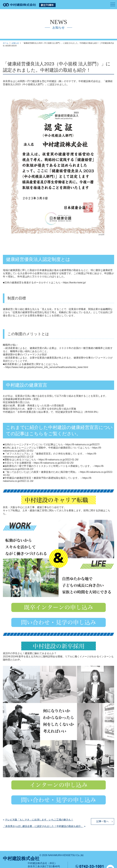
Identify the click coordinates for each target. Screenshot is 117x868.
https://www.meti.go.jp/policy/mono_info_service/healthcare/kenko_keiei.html (47, 367)
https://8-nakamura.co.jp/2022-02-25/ (54, 463)
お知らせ (15, 43)
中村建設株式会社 (21, 858)
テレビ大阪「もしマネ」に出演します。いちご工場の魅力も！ (39, 820)
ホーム (6, 43)
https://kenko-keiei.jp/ (74, 283)
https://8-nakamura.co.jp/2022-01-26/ (58, 460)
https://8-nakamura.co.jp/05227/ (82, 444)
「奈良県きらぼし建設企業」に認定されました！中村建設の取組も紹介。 (43, 826)
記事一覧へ (103, 821)
